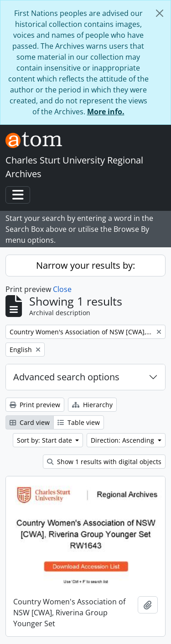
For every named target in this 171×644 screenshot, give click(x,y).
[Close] (160, 13)
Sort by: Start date (45, 440)
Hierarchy (92, 405)
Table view (79, 422)
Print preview (35, 405)
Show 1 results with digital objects (104, 462)
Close (62, 289)
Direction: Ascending (123, 440)
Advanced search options (66, 377)
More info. (106, 112)
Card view (30, 422)
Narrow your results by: (85, 265)
